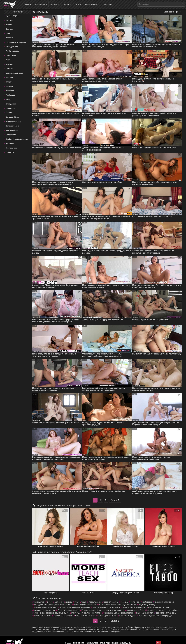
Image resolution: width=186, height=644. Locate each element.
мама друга (39, 602)
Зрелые (9, 29)
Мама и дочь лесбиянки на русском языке (117, 605)
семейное (135, 602)
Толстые (10, 77)
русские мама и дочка (164, 602)
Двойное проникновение (17, 139)
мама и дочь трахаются (44, 610)
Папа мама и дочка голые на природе (155, 616)
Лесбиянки (11, 95)
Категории (41, 4)
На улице (10, 143)
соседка (124, 602)
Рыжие (9, 113)
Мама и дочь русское (63, 616)
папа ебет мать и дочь (85, 616)
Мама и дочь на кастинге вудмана (75, 607)
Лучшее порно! (12, 16)
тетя (77, 602)
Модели (55, 4)
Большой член (12, 126)
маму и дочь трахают (107, 616)
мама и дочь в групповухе (134, 607)
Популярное (91, 4)
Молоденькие (12, 47)
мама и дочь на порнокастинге (106, 607)
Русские (9, 20)
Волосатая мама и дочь (68, 610)
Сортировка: (169, 12)
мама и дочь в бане (136, 610)
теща (84, 602)
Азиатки (9, 64)
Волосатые (11, 135)
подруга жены (95, 602)
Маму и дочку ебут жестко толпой (86, 613)
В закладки (107, 4)
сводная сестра (111, 602)
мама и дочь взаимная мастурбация (163, 610)
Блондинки (11, 104)
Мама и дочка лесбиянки (85, 605)
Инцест (9, 25)
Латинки (9, 69)
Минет (9, 99)
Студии (67, 4)
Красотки (10, 91)
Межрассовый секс (14, 73)
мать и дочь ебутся (145, 613)
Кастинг (9, 38)
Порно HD (10, 152)
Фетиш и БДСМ (12, 117)
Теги (78, 4)
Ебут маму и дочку (147, 605)
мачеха (69, 602)
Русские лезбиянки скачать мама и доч (51, 613)
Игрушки (10, 86)
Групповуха (11, 55)
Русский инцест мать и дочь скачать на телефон (103, 610)
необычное (147, 602)
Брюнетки (10, 108)
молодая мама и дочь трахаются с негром (53, 605)
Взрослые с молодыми (16, 42)
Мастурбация (12, 130)
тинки (50, 602)
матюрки (59, 602)
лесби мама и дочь (42, 616)
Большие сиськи (13, 121)
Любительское (12, 51)
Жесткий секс (12, 148)
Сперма (9, 82)
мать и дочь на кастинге (159, 607)
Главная (27, 4)
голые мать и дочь (127, 616)
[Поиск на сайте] (183, 4)
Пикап (8, 33)
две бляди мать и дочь (166, 613)
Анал (8, 60)
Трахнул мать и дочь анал (45, 607)
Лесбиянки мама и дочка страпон (119, 613)
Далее (115, 500)
